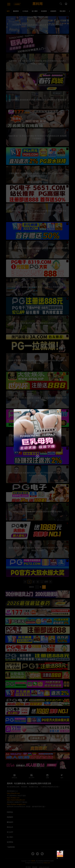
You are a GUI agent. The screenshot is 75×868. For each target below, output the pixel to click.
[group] (60, 854)
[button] (57, 858)
